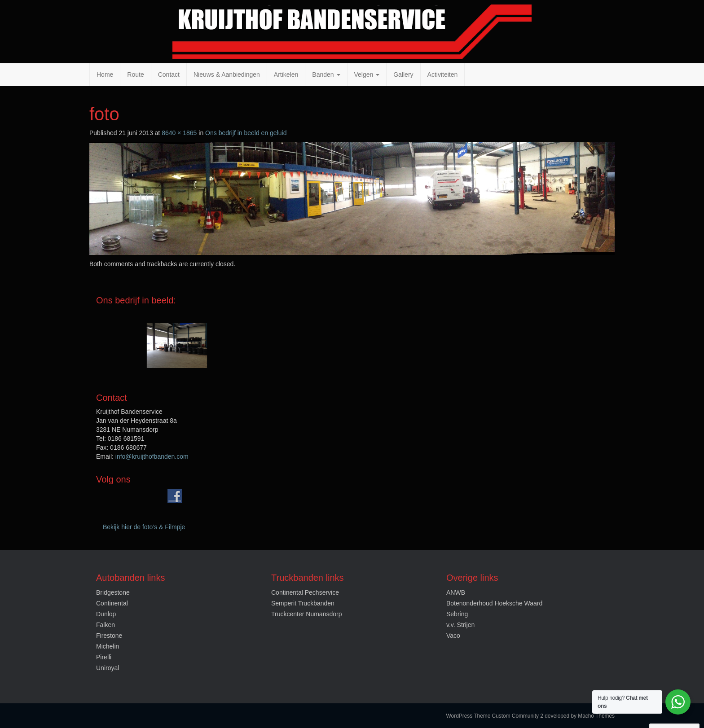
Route (135, 75)
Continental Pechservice (305, 592)
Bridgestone (113, 592)
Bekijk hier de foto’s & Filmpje (144, 527)
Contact (169, 75)
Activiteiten (443, 75)
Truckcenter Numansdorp (306, 614)
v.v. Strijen (460, 625)
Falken (106, 625)
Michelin (108, 646)
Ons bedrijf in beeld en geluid (246, 133)
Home (105, 75)
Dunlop (106, 614)
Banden (326, 75)
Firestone (109, 636)
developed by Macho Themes (580, 716)
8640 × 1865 (179, 133)
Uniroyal (108, 668)
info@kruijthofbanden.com (152, 456)
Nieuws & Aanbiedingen (227, 75)
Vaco (453, 636)
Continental (112, 603)
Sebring (457, 614)
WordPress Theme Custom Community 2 (495, 716)
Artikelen (286, 75)
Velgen (367, 75)
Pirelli (104, 657)
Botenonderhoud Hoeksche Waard (494, 603)
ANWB (456, 592)
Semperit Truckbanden (303, 603)
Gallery (403, 75)
